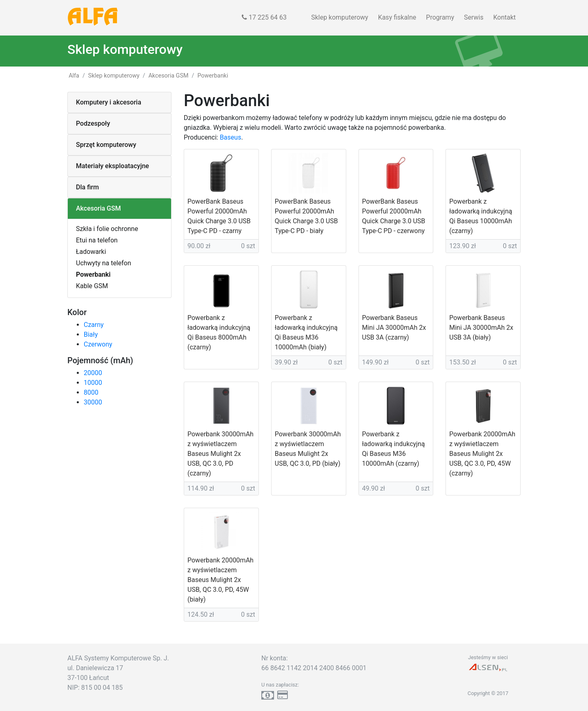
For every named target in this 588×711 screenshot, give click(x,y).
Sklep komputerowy (340, 17)
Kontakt (504, 17)
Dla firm (87, 187)
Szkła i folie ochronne (107, 229)
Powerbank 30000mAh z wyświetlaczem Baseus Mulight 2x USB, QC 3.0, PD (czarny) (220, 454)
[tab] (119, 102)
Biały (91, 334)
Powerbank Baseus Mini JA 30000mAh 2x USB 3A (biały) (481, 328)
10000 (93, 383)
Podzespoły (93, 123)
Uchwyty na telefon (104, 263)
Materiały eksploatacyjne (112, 166)
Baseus (231, 137)
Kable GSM (92, 286)
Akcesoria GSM (98, 208)
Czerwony (98, 344)
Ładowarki (91, 252)
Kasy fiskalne (397, 17)
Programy (440, 17)
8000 (91, 392)
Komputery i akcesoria (109, 102)
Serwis (474, 17)
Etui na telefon (97, 240)
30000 (93, 402)
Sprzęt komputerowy (106, 145)
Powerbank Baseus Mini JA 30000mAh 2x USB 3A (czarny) (394, 328)
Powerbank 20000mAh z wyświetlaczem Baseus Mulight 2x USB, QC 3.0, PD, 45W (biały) (220, 580)
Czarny (94, 325)
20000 (93, 373)
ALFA (93, 18)
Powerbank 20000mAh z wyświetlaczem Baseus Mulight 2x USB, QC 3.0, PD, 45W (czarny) (482, 454)
